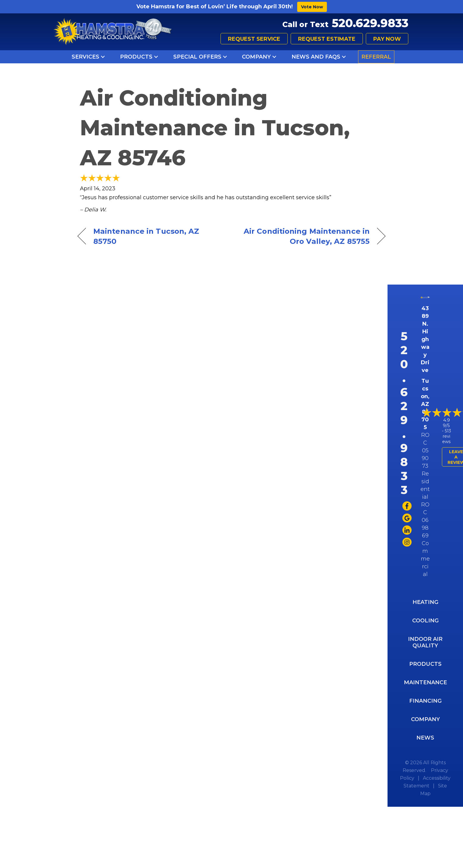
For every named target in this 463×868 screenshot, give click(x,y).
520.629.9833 (370, 23)
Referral (376, 57)
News (425, 738)
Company (256, 57)
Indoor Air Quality (425, 642)
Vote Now (312, 7)
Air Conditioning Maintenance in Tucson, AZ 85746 (215, 128)
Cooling (425, 621)
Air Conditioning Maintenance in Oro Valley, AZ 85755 (305, 236)
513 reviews (447, 436)
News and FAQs (316, 57)
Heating (425, 602)
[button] (103, 57)
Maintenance (425, 682)
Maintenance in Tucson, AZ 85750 (146, 236)
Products (136, 57)
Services (85, 57)
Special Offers (197, 57)
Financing (425, 701)
